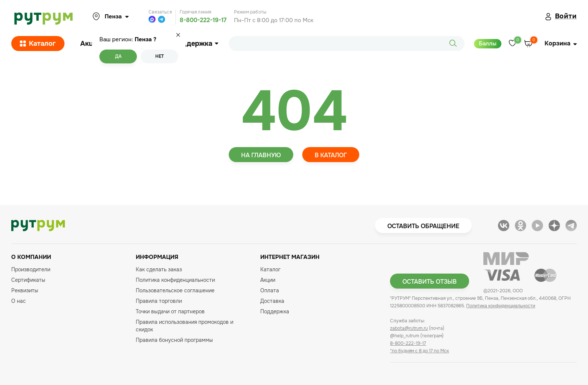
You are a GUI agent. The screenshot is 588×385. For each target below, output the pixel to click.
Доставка (272, 301)
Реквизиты (25, 290)
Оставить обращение (423, 226)
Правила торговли (159, 301)
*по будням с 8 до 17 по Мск (419, 351)
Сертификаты (28, 280)
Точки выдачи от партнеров (170, 311)
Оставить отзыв (430, 282)
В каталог (331, 155)
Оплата (270, 290)
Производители (31, 269)
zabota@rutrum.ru (409, 328)
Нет (160, 56)
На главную (261, 155)
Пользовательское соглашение (175, 290)
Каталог (38, 44)
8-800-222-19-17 (203, 20)
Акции (91, 44)
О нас (19, 301)
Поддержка (196, 44)
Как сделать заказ (159, 269)
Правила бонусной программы (174, 340)
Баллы (488, 44)
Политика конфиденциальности (175, 280)
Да (118, 56)
